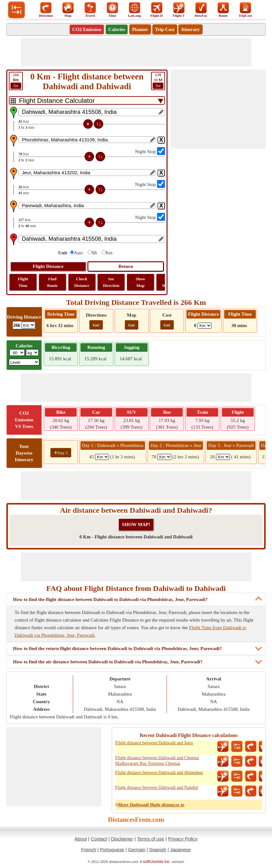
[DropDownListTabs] (87, 100)
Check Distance (82, 282)
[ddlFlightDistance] (205, 326)
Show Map (140, 282)
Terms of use (150, 839)
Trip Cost (165, 29)
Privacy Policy (183, 839)
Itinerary (190, 29)
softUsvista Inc (157, 862)
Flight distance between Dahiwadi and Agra (154, 743)
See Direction (111, 282)
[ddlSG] (24, 362)
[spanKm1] (102, 457)
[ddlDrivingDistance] (28, 325)
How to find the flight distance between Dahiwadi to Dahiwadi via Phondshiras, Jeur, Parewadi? (110, 599)
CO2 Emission (87, 29)
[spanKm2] (164, 457)
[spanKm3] (223, 457)
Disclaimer (122, 839)
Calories (117, 29)
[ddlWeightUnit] (32, 353)
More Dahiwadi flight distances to (151, 805)
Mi (94, 253)
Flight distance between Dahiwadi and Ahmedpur (159, 773)
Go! (96, 325)
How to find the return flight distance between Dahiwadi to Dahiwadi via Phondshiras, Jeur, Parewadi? (117, 648)
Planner (140, 29)
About (81, 839)
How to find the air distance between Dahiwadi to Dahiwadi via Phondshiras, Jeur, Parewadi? (108, 662)
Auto (79, 253)
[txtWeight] (17, 353)
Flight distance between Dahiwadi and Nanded (157, 787)
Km (109, 253)
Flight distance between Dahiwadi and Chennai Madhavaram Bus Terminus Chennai (157, 761)
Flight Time (23, 282)
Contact (99, 839)
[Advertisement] (136, 52)
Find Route (52, 282)
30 (158, 81)
